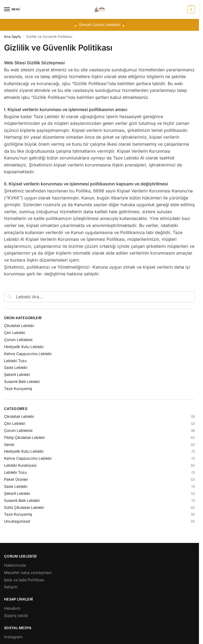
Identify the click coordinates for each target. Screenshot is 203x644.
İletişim (11, 587)
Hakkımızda (15, 565)
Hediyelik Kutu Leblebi (24, 347)
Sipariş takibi (16, 615)
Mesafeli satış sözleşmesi (28, 573)
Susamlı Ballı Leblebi (22, 381)
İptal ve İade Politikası (24, 580)
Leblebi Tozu (15, 361)
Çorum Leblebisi (18, 340)
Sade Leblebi (16, 367)
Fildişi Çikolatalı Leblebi (24, 437)
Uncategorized (17, 521)
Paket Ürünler (16, 479)
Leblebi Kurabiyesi (20, 465)
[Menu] (12, 9)
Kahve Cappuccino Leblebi (28, 354)
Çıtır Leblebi (15, 333)
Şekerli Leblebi (17, 374)
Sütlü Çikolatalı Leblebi (24, 507)
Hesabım (12, 608)
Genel (9, 444)
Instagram (13, 637)
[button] (190, 9)
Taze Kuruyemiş (18, 388)
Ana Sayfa (12, 37)
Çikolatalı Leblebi (19, 326)
